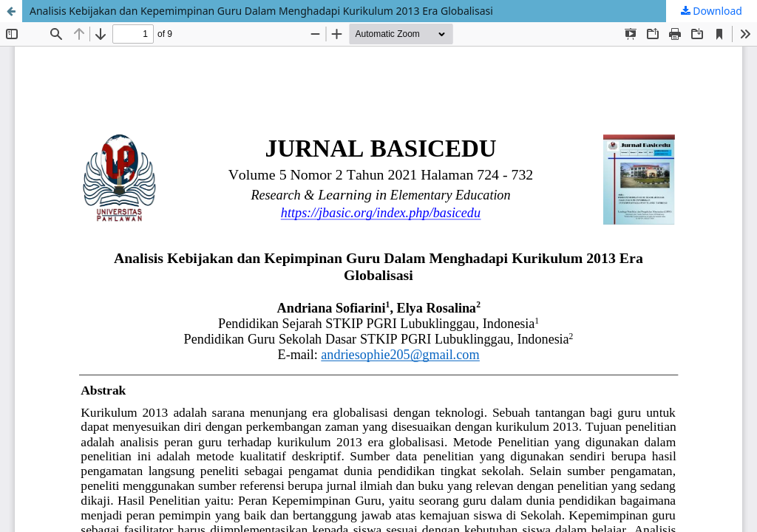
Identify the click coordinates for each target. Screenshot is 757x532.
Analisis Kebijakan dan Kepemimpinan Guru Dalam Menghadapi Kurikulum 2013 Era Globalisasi (261, 11)
